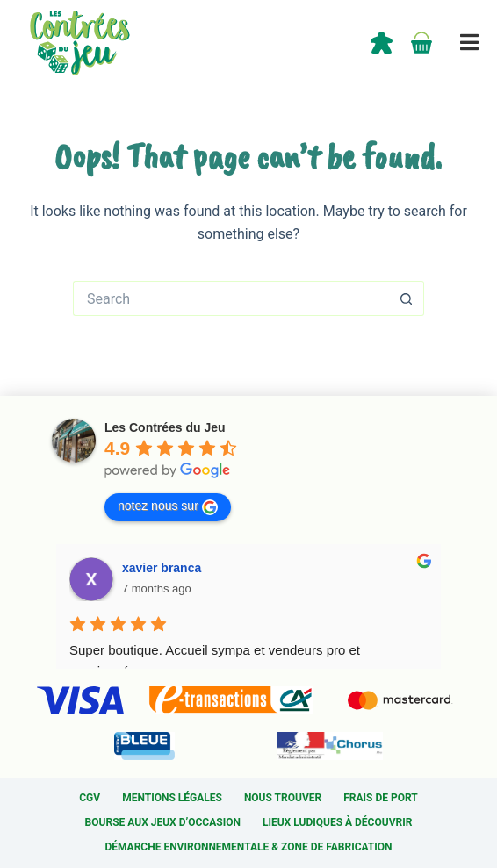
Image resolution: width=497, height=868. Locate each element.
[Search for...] (231, 298)
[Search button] (407, 298)
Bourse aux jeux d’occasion (163, 822)
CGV (90, 798)
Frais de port (381, 798)
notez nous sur (168, 506)
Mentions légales (172, 798)
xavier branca (162, 568)
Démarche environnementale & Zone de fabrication (248, 847)
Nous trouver (283, 798)
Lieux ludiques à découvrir (337, 822)
